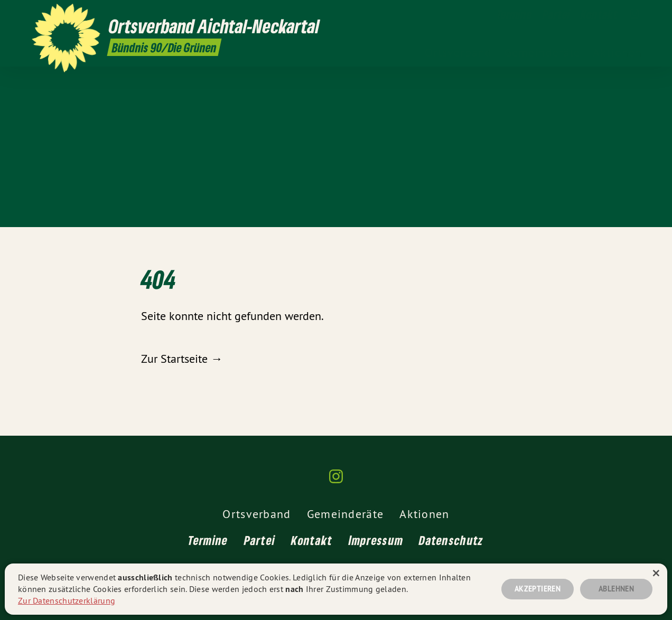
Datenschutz (451, 540)
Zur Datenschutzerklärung (67, 600)
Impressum (376, 540)
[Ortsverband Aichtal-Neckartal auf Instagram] (634, 14)
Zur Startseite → (182, 359)
